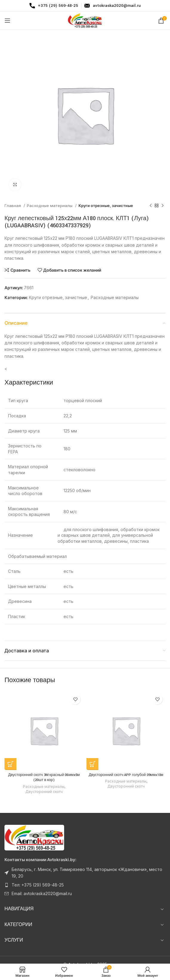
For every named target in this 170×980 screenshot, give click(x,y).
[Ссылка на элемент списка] (85, 873)
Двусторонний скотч (44, 792)
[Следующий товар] (163, 206)
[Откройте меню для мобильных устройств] (7, 21)
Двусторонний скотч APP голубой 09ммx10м (126, 775)
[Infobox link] (54, 6)
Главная (13, 206)
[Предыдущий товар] (151, 206)
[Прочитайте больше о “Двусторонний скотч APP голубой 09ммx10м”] (92, 764)
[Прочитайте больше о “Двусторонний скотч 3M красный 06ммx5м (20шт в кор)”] (10, 764)
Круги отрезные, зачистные (106, 206)
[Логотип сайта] (85, 20)
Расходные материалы (50, 206)
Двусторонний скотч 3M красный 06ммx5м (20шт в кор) (44, 778)
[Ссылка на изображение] (34, 837)
